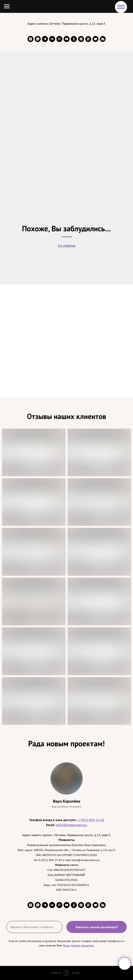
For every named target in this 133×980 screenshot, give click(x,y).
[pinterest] (59, 39)
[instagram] (30, 39)
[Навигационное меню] (121, 7)
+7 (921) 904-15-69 (91, 820)
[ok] (74, 39)
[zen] (81, 39)
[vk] (52, 39)
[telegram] (45, 39)
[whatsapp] (38, 39)
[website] (88, 39)
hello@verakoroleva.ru (71, 825)
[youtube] (67, 39)
